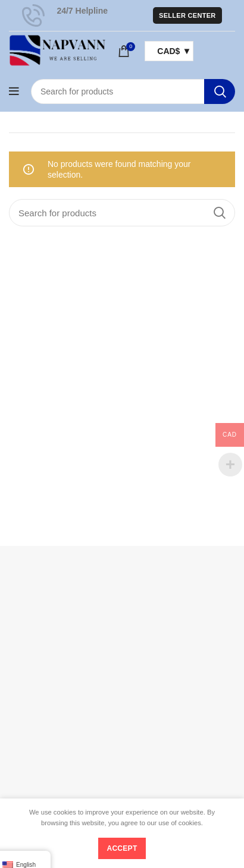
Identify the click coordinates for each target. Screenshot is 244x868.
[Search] (133, 91)
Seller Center (187, 15)
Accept (122, 848)
